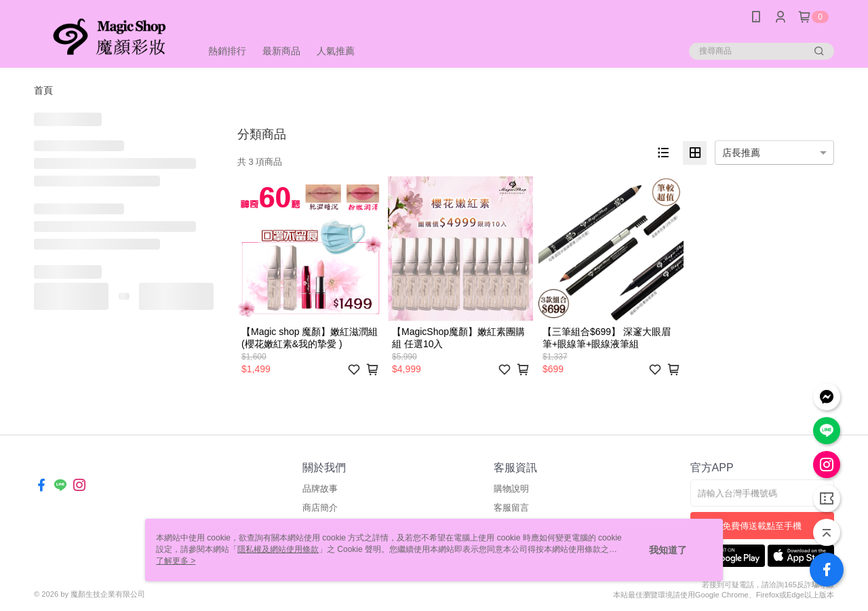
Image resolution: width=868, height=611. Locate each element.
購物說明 (511, 489)
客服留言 (511, 508)
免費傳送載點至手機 (762, 526)
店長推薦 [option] (741, 153)
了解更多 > (176, 561)
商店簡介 (320, 508)
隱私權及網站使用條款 (278, 549)
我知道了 (668, 550)
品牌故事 (320, 489)
